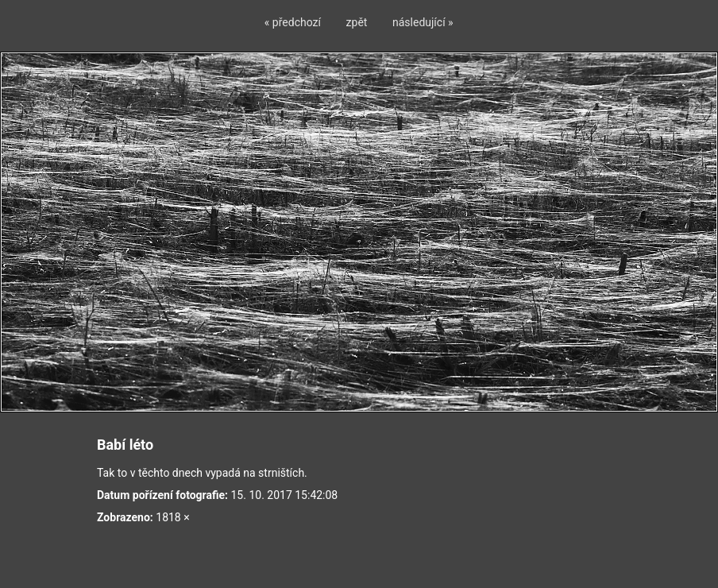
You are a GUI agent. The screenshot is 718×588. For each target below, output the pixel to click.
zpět (357, 22)
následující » (423, 22)
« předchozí (293, 22)
